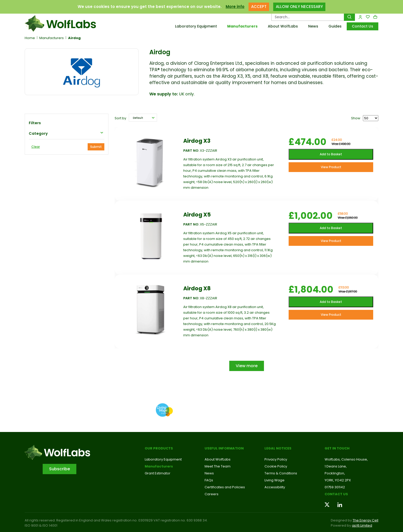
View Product (331, 167)
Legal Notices (278, 448)
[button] (143, 118)
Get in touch (337, 448)
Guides (335, 26)
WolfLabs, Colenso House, (346, 459)
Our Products (159, 448)
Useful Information (224, 448)
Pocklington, (335, 473)
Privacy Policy (276, 459)
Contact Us (363, 26)
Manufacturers (242, 26)
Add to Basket (331, 154)
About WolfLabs (283, 26)
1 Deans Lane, (336, 466)
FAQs (209, 480)
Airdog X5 (197, 215)
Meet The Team (218, 466)
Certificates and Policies (225, 487)
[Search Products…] (308, 17)
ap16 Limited (362, 525)
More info (235, 7)
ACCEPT (259, 7)
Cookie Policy (276, 466)
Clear (36, 147)
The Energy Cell (365, 520)
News (313, 26)
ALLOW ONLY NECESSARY (299, 7)
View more (247, 366)
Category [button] (38, 133)
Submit (96, 147)
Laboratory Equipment (196, 26)
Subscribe (59, 469)
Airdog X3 (197, 141)
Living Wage (274, 480)
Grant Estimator (158, 473)
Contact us (336, 494)
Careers (212, 494)
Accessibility (275, 487)
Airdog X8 (197, 288)
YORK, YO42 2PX (338, 480)
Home (30, 38)
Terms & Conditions (281, 473)
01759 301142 (335, 487)
